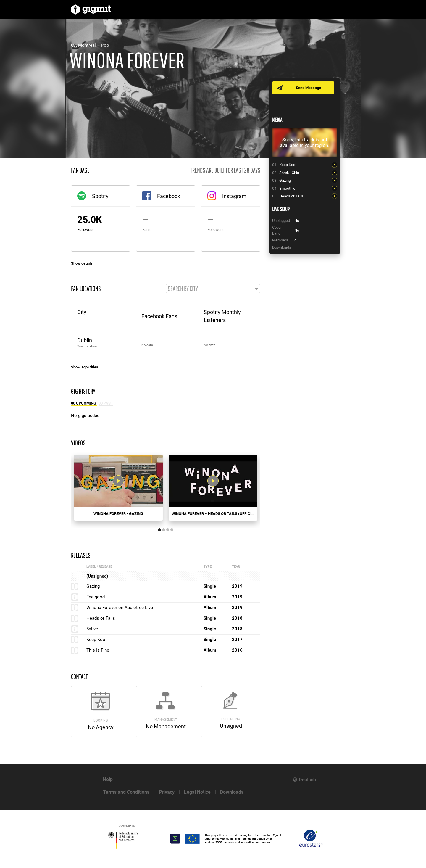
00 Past (106, 403)
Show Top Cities (85, 367)
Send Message (308, 88)
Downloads (232, 792)
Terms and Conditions (126, 792)
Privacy (167, 792)
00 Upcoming (84, 403)
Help (108, 779)
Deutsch (307, 780)
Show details (82, 263)
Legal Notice (197, 792)
